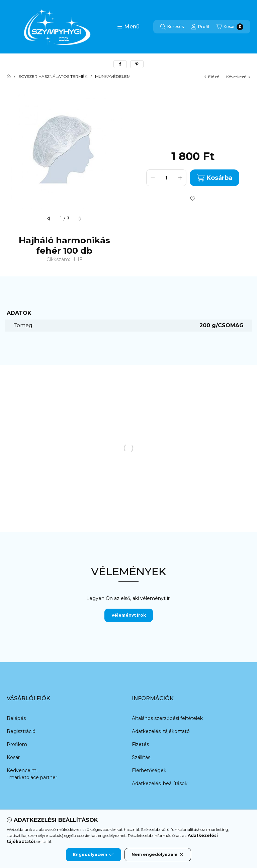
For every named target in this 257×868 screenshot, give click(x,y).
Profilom (17, 744)
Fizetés (140, 744)
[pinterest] (137, 64)
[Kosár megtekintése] (230, 27)
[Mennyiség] (166, 178)
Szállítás (141, 757)
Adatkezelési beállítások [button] (160, 783)
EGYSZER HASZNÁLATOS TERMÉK (53, 77)
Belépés (16, 718)
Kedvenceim (22, 770)
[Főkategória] (9, 77)
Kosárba (214, 178)
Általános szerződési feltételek (167, 718)
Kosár (13, 757)
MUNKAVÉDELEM (113, 77)
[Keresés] (172, 27)
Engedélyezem (93, 855)
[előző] (49, 219)
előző (212, 77)
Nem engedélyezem (158, 855)
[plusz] (180, 178)
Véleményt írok (129, 615)
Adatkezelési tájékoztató (161, 731)
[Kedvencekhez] (193, 199)
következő (238, 77)
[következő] (80, 219)
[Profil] (200, 27)
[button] (128, 27)
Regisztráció (21, 731)
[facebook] (120, 64)
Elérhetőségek (149, 770)
